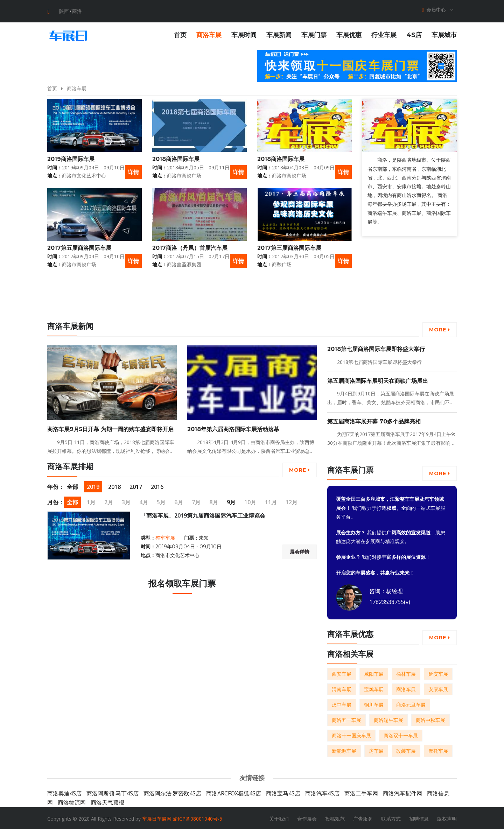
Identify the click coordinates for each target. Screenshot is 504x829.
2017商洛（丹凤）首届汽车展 (190, 247)
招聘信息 (419, 818)
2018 (114, 486)
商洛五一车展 (346, 719)
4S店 (414, 34)
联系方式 (391, 818)
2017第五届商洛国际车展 (79, 247)
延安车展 (438, 673)
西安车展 (342, 673)
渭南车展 (342, 688)
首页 (180, 34)
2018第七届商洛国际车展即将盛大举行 (376, 348)
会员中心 (438, 10)
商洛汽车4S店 (322, 792)
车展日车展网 (157, 818)
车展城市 (444, 34)
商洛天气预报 (107, 801)
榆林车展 (406, 673)
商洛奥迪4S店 (64, 792)
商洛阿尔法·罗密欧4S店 (172, 792)
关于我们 (279, 818)
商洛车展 (209, 34)
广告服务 (363, 818)
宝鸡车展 (374, 688)
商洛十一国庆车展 (351, 734)
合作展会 (307, 818)
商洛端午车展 (388, 719)
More (440, 329)
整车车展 (165, 537)
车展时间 (244, 34)
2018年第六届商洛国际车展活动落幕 (233, 428)
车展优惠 (349, 34)
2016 (157, 486)
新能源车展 (344, 750)
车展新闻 (279, 34)
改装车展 (406, 750)
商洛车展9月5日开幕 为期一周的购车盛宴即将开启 (110, 428)
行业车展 (384, 34)
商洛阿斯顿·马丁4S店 (113, 792)
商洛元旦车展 (411, 704)
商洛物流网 (72, 801)
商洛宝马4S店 (283, 792)
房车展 (376, 750)
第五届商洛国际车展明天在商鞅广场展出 (378, 380)
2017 (136, 486)
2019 (93, 486)
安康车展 (438, 688)
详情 (133, 171)
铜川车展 (374, 704)
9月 (231, 501)
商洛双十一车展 (401, 734)
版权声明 (447, 818)
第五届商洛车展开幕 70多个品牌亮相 (374, 420)
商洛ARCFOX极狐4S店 (234, 792)
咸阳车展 (374, 673)
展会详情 (300, 550)
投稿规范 (335, 818)
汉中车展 (342, 704)
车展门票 (314, 34)
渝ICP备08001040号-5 (198, 818)
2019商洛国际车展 (71, 158)
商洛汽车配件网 (402, 792)
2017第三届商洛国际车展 (289, 247)
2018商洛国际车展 (176, 158)
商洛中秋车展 (430, 719)
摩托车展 (438, 750)
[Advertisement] (392, 302)
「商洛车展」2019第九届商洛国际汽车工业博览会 (203, 514)
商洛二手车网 (361, 792)
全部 (72, 486)
